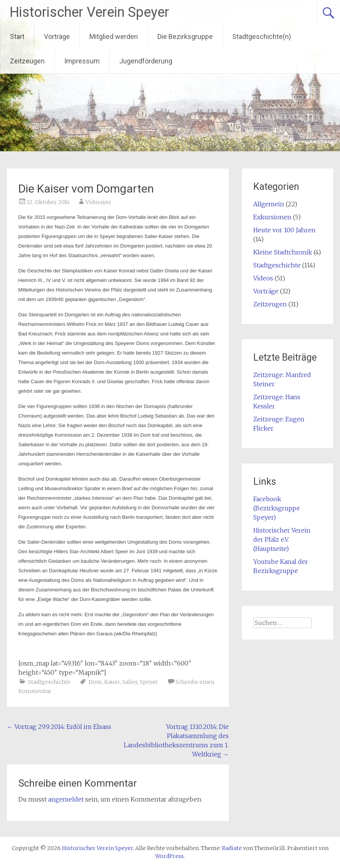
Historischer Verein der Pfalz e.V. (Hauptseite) (282, 539)
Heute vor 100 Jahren (284, 230)
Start (17, 36)
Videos (263, 278)
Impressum (82, 61)
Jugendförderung (146, 61)
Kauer (112, 682)
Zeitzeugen (27, 61)
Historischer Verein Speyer (89, 12)
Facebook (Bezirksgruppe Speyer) (277, 508)
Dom (95, 682)
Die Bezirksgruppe (185, 36)
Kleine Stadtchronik (283, 252)
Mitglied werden (114, 36)
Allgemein (269, 204)
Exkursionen (272, 217)
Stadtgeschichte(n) (262, 36)
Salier (130, 682)
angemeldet (66, 799)
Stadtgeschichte (49, 682)
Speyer (149, 682)
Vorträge (57, 36)
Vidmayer (99, 202)
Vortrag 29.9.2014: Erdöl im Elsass (59, 727)
